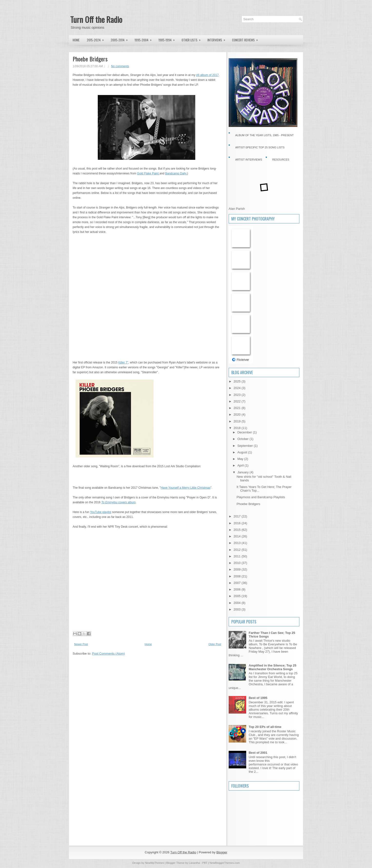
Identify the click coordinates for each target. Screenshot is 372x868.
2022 (238, 401)
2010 (238, 563)
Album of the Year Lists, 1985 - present (264, 135)
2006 (238, 589)
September (246, 446)
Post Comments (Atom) (109, 653)
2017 (238, 516)
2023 (238, 395)
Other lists (193, 39)
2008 (238, 576)
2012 (238, 550)
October (244, 439)
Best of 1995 (258, 698)
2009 (238, 569)
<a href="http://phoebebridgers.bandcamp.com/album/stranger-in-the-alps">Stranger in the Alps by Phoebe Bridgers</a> (115, 296)
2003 (238, 609)
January (244, 472)
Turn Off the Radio (96, 19)
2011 (238, 556)
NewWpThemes (155, 863)
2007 (238, 583)
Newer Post (81, 644)
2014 (238, 536)
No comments (120, 66)
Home (76, 40)
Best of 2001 (258, 753)
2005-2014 (121, 39)
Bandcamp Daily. (176, 173)
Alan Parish (237, 209)
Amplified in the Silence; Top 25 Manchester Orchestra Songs (273, 667)
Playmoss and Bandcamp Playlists (261, 497)
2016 (238, 523)
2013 (238, 543)
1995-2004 (145, 39)
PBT (205, 863)
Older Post (215, 644)
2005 (238, 596)
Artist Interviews (249, 160)
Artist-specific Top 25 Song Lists (260, 147)
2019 (238, 421)
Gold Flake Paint (148, 173)
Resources (281, 160)
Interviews (218, 39)
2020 (238, 415)
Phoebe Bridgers (90, 59)
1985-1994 (168, 39)
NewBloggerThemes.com (225, 863)
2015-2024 (97, 39)
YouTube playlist (101, 512)
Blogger (222, 852)
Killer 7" (123, 362)
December (245, 432)
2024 (238, 388)
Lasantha (194, 863)
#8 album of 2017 (208, 75)
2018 (238, 428)
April (241, 465)
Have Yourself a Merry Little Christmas (186, 488)
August (243, 452)
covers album (118, 502)
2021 (238, 408)
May (241, 459)
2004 (238, 603)
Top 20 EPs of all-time (265, 727)
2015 (238, 530)
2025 (238, 381)
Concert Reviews (247, 39)
